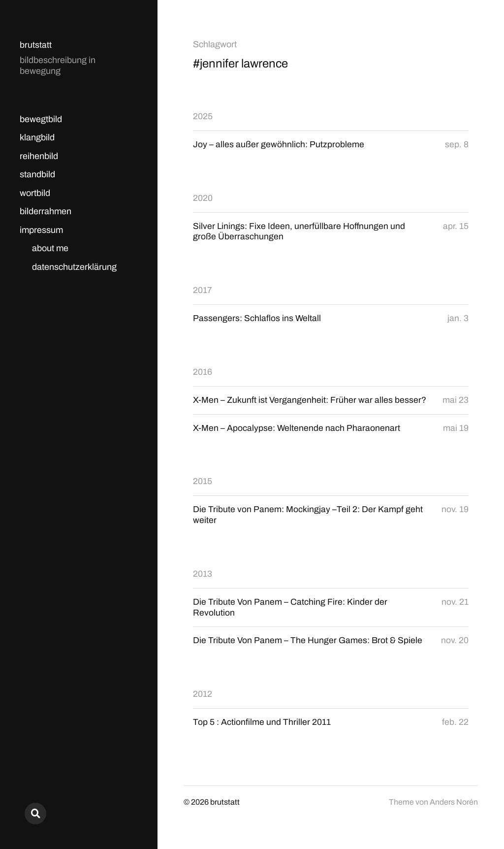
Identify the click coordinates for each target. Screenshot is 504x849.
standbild (37, 174)
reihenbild (39, 156)
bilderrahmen (46, 211)
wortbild (35, 193)
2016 (203, 373)
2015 (203, 483)
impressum (41, 230)
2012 (203, 697)
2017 (203, 291)
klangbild (37, 137)
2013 (203, 576)
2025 (203, 116)
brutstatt (36, 45)
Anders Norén (454, 805)
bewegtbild (41, 119)
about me (50, 248)
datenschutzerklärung (74, 267)
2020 (203, 198)
